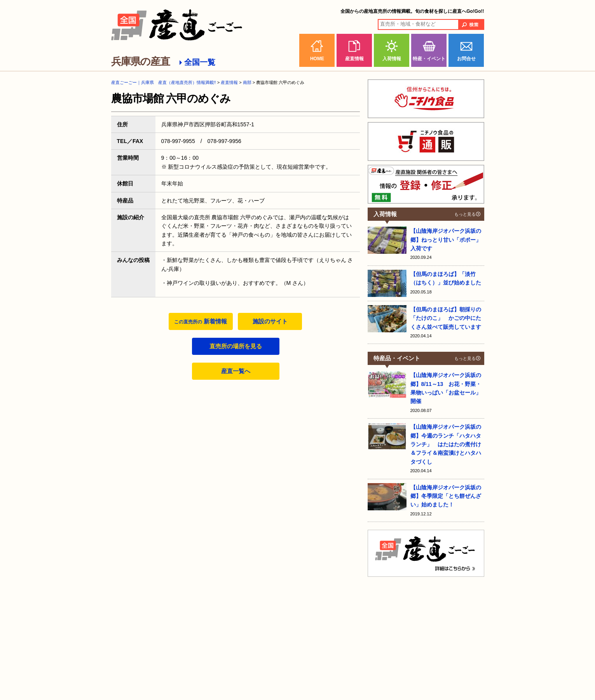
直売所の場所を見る (236, 346)
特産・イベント (429, 59)
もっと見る (465, 214)
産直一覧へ (236, 371)
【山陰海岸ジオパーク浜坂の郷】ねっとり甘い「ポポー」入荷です (446, 240)
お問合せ (466, 59)
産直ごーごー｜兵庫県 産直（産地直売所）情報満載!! (164, 82)
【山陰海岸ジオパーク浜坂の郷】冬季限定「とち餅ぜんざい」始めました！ (446, 496)
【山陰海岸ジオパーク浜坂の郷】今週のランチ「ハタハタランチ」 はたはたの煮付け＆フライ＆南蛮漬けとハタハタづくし (446, 444)
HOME (317, 59)
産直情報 (354, 59)
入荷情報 (392, 59)
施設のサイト (270, 321)
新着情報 (201, 321)
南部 (247, 82)
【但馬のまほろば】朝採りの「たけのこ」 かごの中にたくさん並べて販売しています (446, 318)
